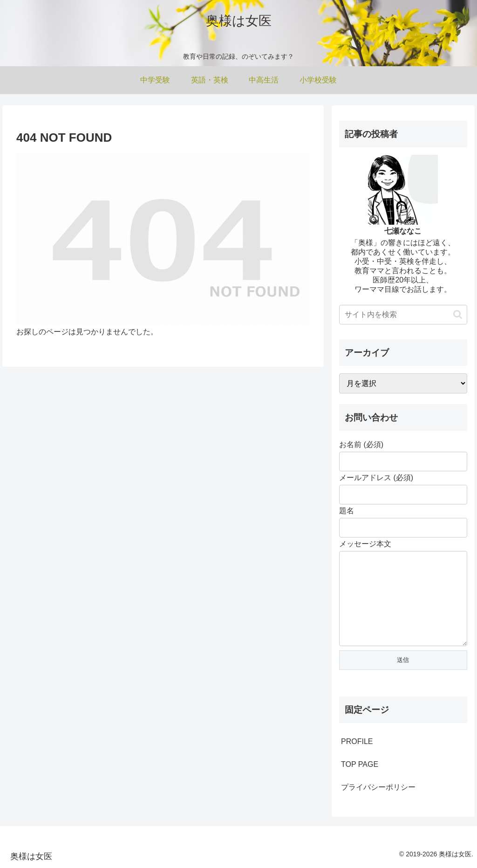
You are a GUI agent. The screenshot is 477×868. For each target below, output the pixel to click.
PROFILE (357, 741)
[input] (403, 315)
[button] (458, 314)
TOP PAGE (360, 764)
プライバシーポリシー (378, 787)
